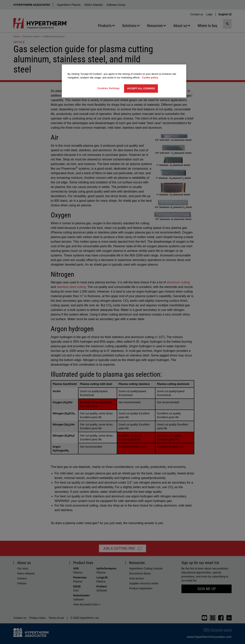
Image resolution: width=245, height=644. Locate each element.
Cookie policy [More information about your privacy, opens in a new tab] (150, 78)
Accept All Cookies (141, 88)
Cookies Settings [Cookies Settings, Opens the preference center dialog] (109, 88)
